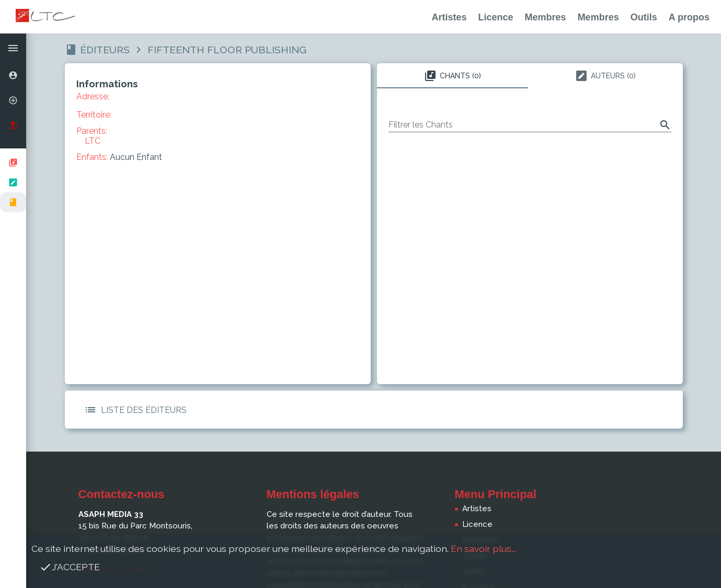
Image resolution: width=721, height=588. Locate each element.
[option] (13, 75)
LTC (93, 141)
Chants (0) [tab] (453, 76)
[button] (13, 48)
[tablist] (530, 76)
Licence (496, 17)
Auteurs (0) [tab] (605, 76)
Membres (546, 17)
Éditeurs (105, 50)
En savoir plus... (483, 549)
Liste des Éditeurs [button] (133, 410)
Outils (644, 17)
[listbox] (13, 182)
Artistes (449, 17)
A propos (689, 17)
